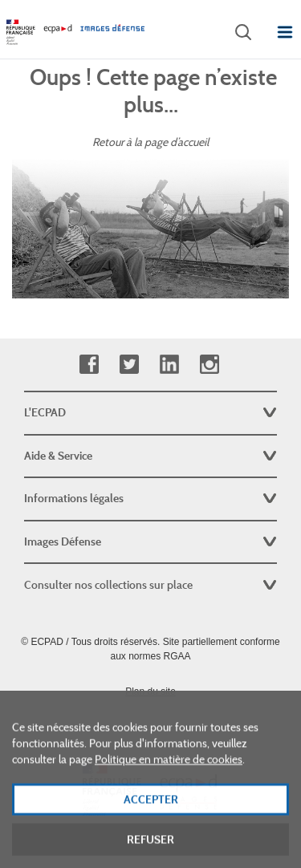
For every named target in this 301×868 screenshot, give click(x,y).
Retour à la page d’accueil (150, 142)
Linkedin (169, 365)
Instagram (209, 365)
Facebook (89, 365)
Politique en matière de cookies (169, 773)
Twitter (129, 365)
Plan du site (150, 692)
